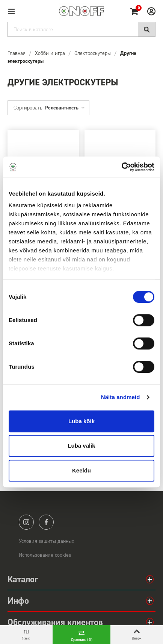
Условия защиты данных (47, 541)
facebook (46, 522)
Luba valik (81, 446)
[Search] (81, 29)
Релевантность (65, 108)
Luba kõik (81, 421)
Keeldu (81, 470)
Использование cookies (45, 555)
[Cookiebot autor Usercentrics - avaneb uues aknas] (121, 167)
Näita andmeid (121, 397)
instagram (26, 522)
